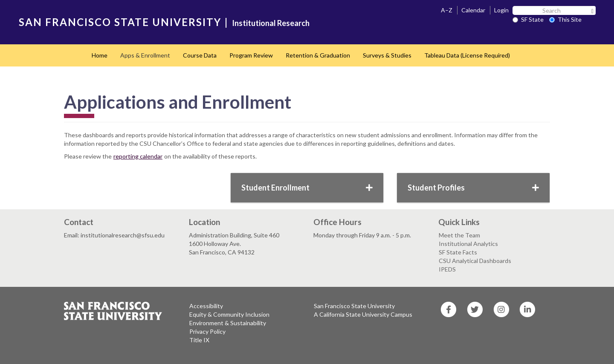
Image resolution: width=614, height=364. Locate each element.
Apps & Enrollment (145, 55)
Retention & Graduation (318, 55)
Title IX (199, 340)
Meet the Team (459, 235)
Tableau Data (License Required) (467, 55)
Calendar (473, 10)
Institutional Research (271, 23)
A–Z (447, 10)
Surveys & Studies (387, 55)
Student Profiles (473, 188)
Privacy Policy (207, 331)
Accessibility (206, 306)
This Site (565, 19)
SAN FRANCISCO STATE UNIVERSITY (120, 22)
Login (501, 10)
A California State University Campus (363, 314)
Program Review (251, 55)
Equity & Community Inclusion (229, 314)
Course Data (200, 55)
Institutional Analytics (468, 244)
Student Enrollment (307, 188)
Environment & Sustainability (228, 323)
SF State (528, 19)
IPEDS (447, 269)
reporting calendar (138, 156)
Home (100, 55)
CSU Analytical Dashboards (475, 261)
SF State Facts (458, 252)
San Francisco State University (354, 306)
